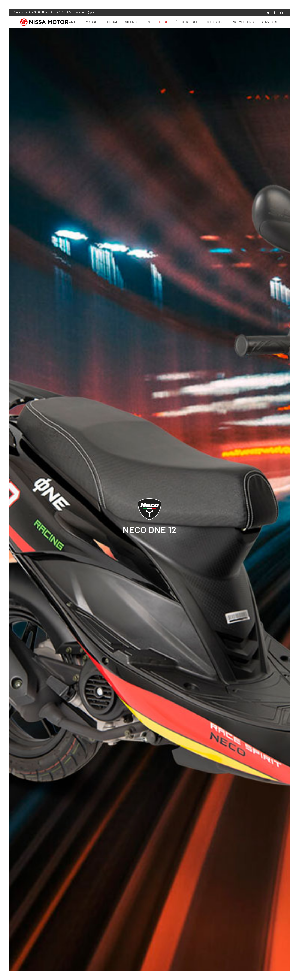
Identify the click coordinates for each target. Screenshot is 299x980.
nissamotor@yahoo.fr (87, 12)
